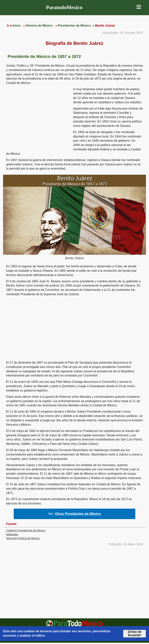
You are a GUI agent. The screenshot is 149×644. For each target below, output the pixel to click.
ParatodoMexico (64, 7)
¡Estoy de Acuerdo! (135, 633)
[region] (38, 117)
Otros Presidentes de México (78, 514)
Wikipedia (12, 534)
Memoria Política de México (23, 538)
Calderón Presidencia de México (26, 530)
